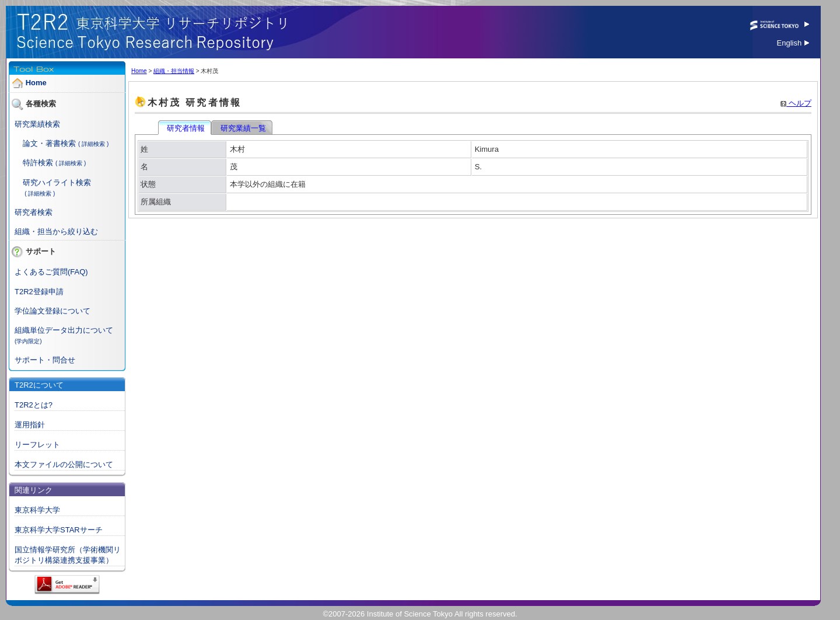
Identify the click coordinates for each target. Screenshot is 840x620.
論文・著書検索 (49, 143)
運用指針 (30, 425)
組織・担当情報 (174, 71)
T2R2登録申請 (39, 292)
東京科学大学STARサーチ (59, 530)
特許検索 (38, 163)
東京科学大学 (37, 510)
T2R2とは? (34, 405)
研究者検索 (34, 212)
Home (36, 83)
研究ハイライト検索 (57, 182)
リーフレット (37, 445)
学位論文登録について (52, 311)
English (793, 43)
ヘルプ (796, 103)
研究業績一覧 (243, 128)
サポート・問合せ (45, 360)
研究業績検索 (37, 124)
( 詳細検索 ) (93, 144)
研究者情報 (186, 128)
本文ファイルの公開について (64, 464)
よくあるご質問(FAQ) (51, 272)
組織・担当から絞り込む (56, 231)
